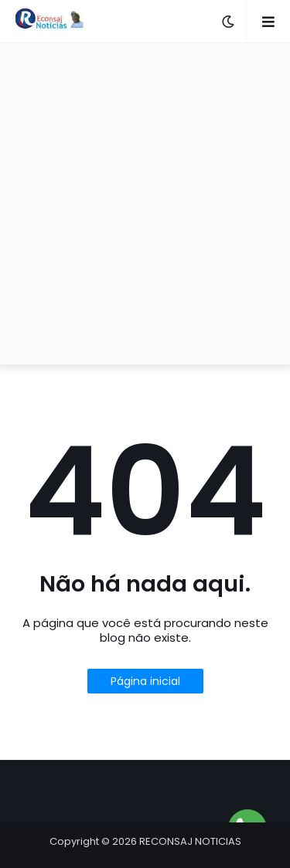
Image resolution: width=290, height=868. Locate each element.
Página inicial (145, 681)
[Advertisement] (145, 203)
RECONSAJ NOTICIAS (190, 841)
